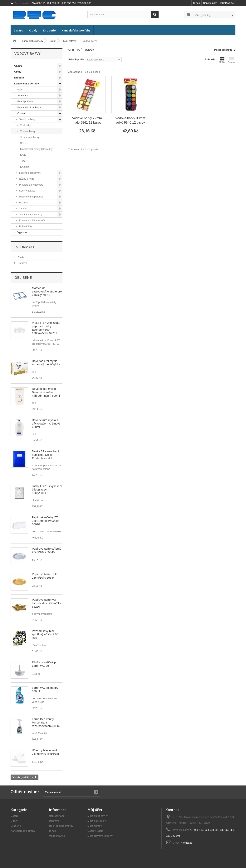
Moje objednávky (98, 816)
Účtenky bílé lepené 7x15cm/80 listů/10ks (45, 752)
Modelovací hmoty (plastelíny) (36, 149)
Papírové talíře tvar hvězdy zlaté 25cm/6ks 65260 (47, 603)
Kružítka (24, 167)
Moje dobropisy (97, 821)
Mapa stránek (57, 836)
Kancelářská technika (29, 107)
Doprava (22, 263)
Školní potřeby (27, 119)
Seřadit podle (76, 59)
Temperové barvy (29, 137)
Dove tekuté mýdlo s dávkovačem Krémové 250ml (46, 423)
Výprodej (22, 232)
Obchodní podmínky (61, 826)
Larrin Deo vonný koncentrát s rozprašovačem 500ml (46, 722)
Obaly (33, 30)
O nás (197, 3)
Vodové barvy (27, 131)
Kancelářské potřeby (76, 30)
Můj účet (95, 810)
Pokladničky (25, 226)
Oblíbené (23, 277)
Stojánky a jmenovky (30, 214)
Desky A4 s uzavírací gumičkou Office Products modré (45, 455)
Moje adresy (95, 826)
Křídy (23, 155)
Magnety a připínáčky (31, 197)
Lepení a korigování (30, 173)
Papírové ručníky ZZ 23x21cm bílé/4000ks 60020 (46, 521)
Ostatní (21, 113)
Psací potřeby (25, 101)
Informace (25, 247)
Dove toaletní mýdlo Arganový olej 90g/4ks (46, 363)
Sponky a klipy (27, 191)
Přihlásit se (227, 3)
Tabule (22, 209)
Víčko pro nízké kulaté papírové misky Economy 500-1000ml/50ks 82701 (46, 328)
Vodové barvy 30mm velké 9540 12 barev (130, 120)
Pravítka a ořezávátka (31, 185)
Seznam (232, 60)
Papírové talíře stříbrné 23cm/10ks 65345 (47, 550)
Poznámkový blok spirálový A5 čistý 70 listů (45, 634)
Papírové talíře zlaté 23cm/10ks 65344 (45, 576)
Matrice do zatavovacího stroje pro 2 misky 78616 (47, 291)
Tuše (22, 161)
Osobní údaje (95, 831)
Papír (20, 90)
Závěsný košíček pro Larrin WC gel (45, 664)
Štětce (23, 143)
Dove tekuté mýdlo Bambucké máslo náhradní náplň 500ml (46, 392)
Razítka (23, 203)
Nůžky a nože (26, 179)
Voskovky (25, 125)
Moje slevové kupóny (100, 836)
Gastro (18, 30)
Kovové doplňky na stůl (32, 220)
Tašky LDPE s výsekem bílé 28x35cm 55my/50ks (47, 489)
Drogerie (49, 30)
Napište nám (210, 3)
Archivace (23, 95)
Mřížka (222, 60)
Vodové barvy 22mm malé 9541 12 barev (87, 120)
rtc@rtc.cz (187, 843)
